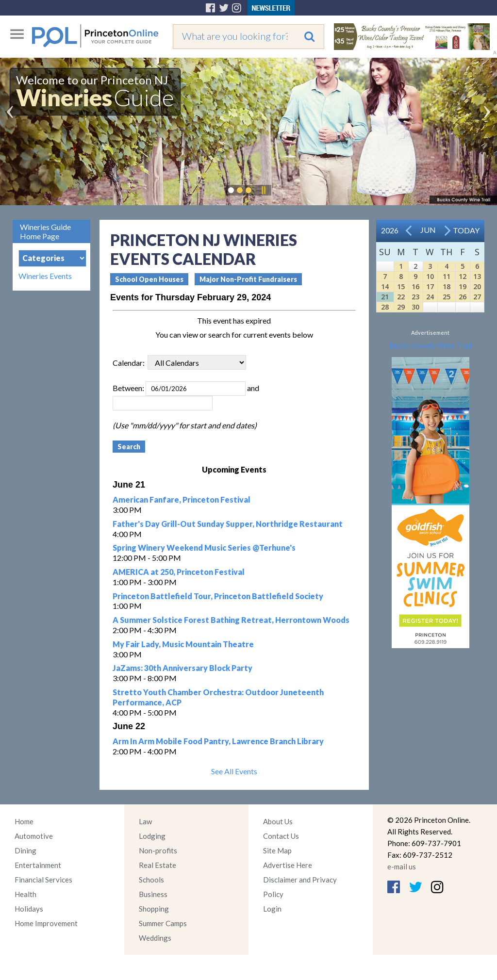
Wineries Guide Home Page (45, 231)
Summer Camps (163, 923)
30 (415, 307)
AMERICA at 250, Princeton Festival (179, 572)
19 (463, 286)
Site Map (277, 850)
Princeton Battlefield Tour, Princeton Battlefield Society (218, 596)
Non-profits (158, 850)
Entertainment (38, 865)
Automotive (34, 836)
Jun (428, 230)
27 (477, 297)
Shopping (154, 909)
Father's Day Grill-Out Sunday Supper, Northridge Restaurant (228, 524)
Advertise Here (288, 865)
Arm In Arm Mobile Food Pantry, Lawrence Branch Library (218, 741)
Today (466, 230)
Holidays (29, 909)
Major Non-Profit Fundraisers (248, 279)
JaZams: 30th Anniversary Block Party (182, 668)
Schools (151, 880)
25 (447, 297)
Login (272, 909)
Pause (263, 190)
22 (401, 297)
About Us (278, 821)
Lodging (152, 836)
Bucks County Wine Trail (431, 345)
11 (447, 276)
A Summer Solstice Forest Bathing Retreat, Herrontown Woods (231, 620)
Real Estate (157, 865)
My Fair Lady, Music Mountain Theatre (183, 644)
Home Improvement (46, 923)
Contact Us (281, 836)
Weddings (155, 938)
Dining (25, 850)
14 (385, 286)
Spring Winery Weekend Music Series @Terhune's (204, 547)
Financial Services (43, 880)
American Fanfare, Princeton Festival (182, 499)
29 (401, 307)
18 (447, 286)
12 (463, 276)
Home (24, 821)
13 (477, 276)
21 (385, 297)
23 (415, 297)
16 (415, 286)
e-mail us (402, 866)
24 (430, 297)
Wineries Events (45, 276)
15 (401, 286)
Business (153, 894)
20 (477, 286)
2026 (390, 230)
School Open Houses (149, 279)
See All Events (234, 771)
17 (430, 286)
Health (25, 894)
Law (145, 821)
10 (430, 276)
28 (385, 307)
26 (463, 297)
